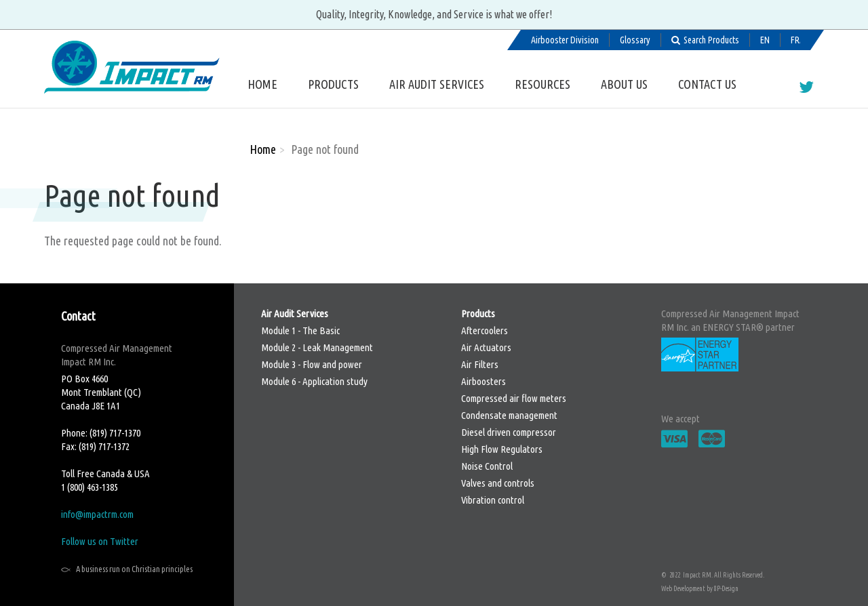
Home (262, 84)
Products (333, 84)
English (765, 40)
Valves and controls (498, 483)
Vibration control (493, 500)
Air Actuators (486, 347)
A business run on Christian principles (134, 569)
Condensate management (509, 415)
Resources (542, 84)
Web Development (683, 589)
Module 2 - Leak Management (317, 347)
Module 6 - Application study (314, 381)
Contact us (707, 84)
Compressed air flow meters (514, 398)
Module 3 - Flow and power (312, 364)
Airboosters (484, 381)
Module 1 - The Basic (300, 330)
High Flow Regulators (502, 449)
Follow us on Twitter (100, 541)
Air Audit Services (437, 84)
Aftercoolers (485, 330)
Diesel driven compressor (509, 432)
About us (624, 84)
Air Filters (480, 364)
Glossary (635, 40)
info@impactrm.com (97, 514)
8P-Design (726, 589)
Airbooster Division (565, 40)
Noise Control (487, 466)
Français (795, 40)
